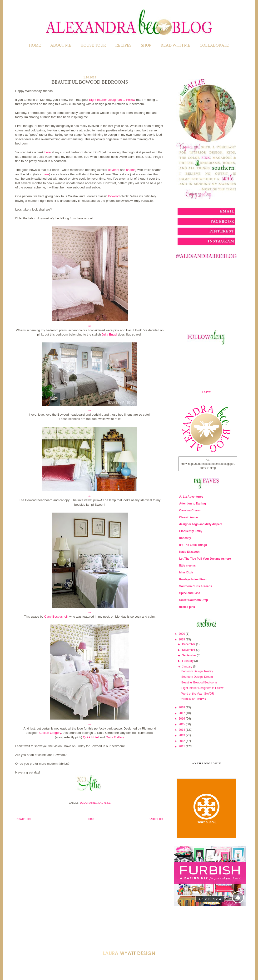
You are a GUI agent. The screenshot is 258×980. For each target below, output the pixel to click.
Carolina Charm (190, 510)
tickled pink (187, 607)
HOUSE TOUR (93, 45)
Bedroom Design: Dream (197, 677)
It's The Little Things (193, 545)
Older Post (156, 819)
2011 (182, 746)
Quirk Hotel (91, 737)
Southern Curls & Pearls (196, 586)
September (189, 655)
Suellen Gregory (50, 733)
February (188, 661)
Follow (206, 392)
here (48, 152)
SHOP (146, 45)
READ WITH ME (175, 45)
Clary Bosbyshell (56, 617)
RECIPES (124, 45)
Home (35, 45)
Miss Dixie (186, 572)
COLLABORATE (214, 45)
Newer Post (24, 819)
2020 (182, 634)
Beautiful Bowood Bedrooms (199, 682)
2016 (182, 719)
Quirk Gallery (115, 737)
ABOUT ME (61, 45)
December (189, 644)
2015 (182, 724)
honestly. (185, 538)
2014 (182, 730)
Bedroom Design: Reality (197, 671)
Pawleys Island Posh (193, 579)
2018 (182, 707)
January (188, 667)
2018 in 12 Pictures (194, 699)
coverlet (114, 170)
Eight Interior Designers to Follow (112, 100)
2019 (182, 639)
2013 (182, 735)
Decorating (88, 803)
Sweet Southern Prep (194, 600)
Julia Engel (109, 334)
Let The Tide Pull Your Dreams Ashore (205, 559)
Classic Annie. (189, 517)
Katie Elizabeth (189, 552)
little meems (187, 566)
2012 (182, 741)
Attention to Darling (193, 504)
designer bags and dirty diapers (201, 524)
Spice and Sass (190, 593)
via (90, 326)
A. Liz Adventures (191, 497)
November (189, 650)
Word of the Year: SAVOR (198, 694)
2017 (182, 713)
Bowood (114, 196)
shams (131, 170)
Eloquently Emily (191, 531)
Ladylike (104, 803)
